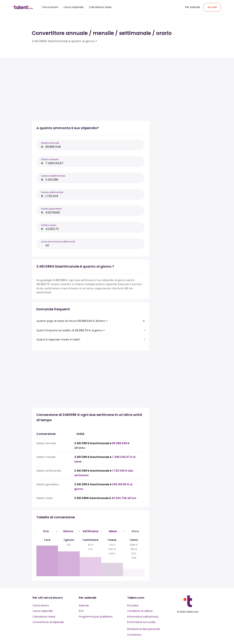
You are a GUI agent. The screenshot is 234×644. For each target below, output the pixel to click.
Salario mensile (50, 159)
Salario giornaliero (51, 209)
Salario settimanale (52, 192)
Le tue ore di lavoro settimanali (58, 242)
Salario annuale (50, 143)
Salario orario (49, 225)
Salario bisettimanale (53, 176)
